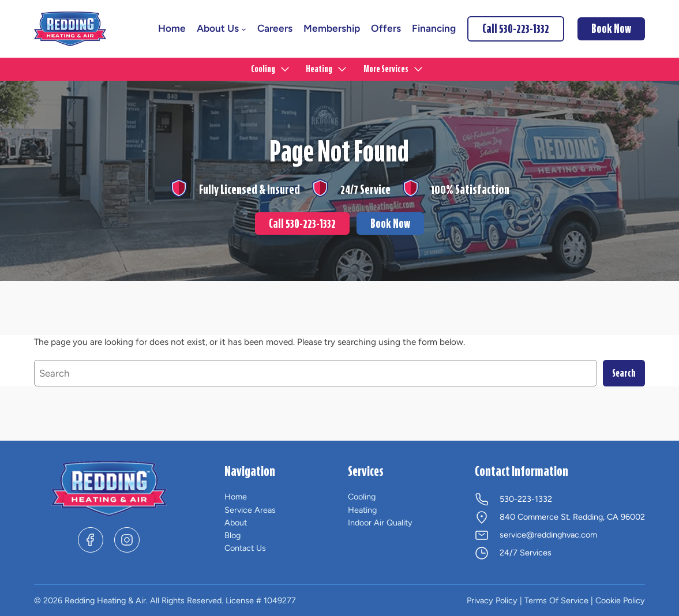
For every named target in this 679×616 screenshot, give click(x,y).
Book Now (390, 224)
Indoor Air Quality (380, 523)
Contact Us (245, 548)
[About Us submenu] (244, 29)
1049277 (280, 600)
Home (236, 497)
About (236, 523)
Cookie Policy (620, 600)
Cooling (362, 497)
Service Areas (250, 510)
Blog (232, 535)
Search (624, 373)
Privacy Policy (492, 600)
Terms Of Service (556, 600)
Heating (362, 510)
